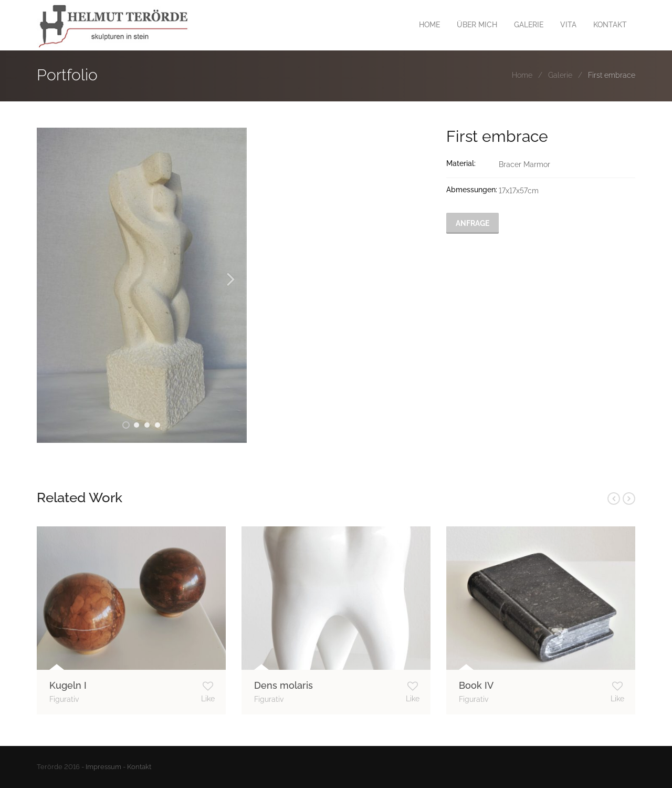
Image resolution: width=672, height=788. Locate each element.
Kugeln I (68, 685)
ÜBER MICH (477, 25)
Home (522, 75)
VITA (568, 25)
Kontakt (139, 767)
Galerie (560, 75)
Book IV (476, 685)
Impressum (103, 767)
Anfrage (472, 223)
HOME (429, 25)
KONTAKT (610, 25)
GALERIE (529, 25)
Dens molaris (283, 685)
